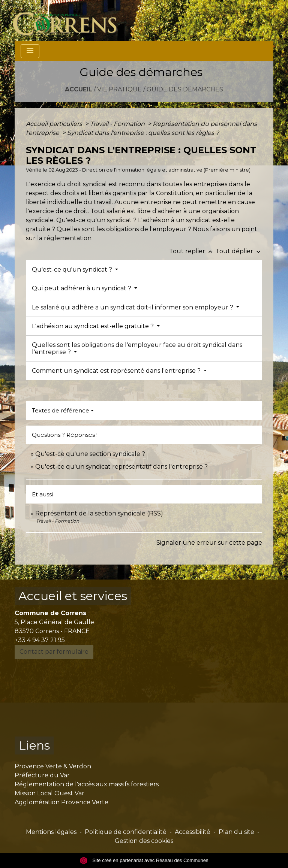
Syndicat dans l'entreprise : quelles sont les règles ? (143, 133)
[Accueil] (69, 21)
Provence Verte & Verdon (53, 766)
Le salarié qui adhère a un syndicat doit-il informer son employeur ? (133, 307)
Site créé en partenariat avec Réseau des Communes (144, 860)
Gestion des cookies (144, 841)
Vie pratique (119, 89)
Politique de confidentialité (126, 832)
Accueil (79, 89)
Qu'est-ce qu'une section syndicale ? (90, 454)
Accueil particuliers (55, 124)
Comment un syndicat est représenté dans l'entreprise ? (117, 371)
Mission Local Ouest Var (49, 793)
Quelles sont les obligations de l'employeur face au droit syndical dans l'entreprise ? (137, 348)
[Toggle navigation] (30, 51)
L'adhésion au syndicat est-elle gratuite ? (94, 326)
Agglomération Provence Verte (61, 802)
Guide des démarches (185, 89)
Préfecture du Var (42, 775)
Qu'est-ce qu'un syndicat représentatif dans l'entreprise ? (121, 467)
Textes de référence (61, 410)
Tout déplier (239, 251)
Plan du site (236, 832)
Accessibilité (193, 832)
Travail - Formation (118, 124)
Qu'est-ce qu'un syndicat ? (73, 270)
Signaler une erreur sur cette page (209, 543)
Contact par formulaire (54, 652)
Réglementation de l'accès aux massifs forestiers (87, 784)
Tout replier (192, 251)
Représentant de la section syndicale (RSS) (99, 513)
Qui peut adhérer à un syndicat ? (82, 288)
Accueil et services (73, 596)
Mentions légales (51, 832)
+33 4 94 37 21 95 (40, 640)
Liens (34, 745)
